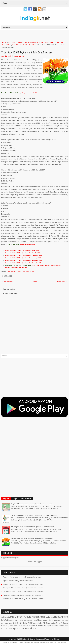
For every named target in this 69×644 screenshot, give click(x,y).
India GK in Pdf (57, 623)
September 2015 (7, 629)
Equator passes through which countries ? (18, 581)
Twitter (21, 271)
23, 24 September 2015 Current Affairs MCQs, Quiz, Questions (35, 515)
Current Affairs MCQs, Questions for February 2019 (24, 255)
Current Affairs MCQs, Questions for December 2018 (24, 260)
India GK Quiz (44, 623)
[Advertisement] (30, 35)
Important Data (7, 623)
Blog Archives (26, 499)
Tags (15, 499)
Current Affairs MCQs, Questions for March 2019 (23, 253)
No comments (19, 56)
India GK (15, 45)
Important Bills (63, 620)
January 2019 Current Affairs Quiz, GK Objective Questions (24, 599)
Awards (11, 617)
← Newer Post (7, 282)
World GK (32, 45)
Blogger (39, 562)
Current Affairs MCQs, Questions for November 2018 (24, 263)
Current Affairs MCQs (52, 42)
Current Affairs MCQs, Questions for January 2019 (23, 258)
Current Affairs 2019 (36, 42)
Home (4, 42)
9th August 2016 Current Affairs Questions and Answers (32, 527)
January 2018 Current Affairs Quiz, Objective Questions (23, 584)
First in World (23, 620)
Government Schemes (47, 620)
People (25, 626)
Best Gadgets (62, 642)
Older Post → (62, 282)
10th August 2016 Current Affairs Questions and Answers (23, 591)
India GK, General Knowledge (33, 639)
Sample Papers (51, 626)
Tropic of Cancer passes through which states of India (32, 504)
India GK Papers (30, 623)
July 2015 (10, 626)
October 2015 (18, 626)
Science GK (63, 626)
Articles (4, 617)
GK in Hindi (33, 620)
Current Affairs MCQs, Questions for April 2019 (22, 250)
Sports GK (24, 45)
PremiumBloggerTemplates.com (47, 642)
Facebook (12, 271)
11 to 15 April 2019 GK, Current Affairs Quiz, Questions (27, 52)
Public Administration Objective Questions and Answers (23, 595)
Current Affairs (22, 42)
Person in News (36, 626)
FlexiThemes (14, 642)
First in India (14, 620)
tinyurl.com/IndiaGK (28, 244)
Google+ (30, 271)
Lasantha (33, 642)
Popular (6, 499)
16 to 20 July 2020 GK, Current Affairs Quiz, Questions (32, 538)
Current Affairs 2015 (41, 617)
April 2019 (12, 42)
